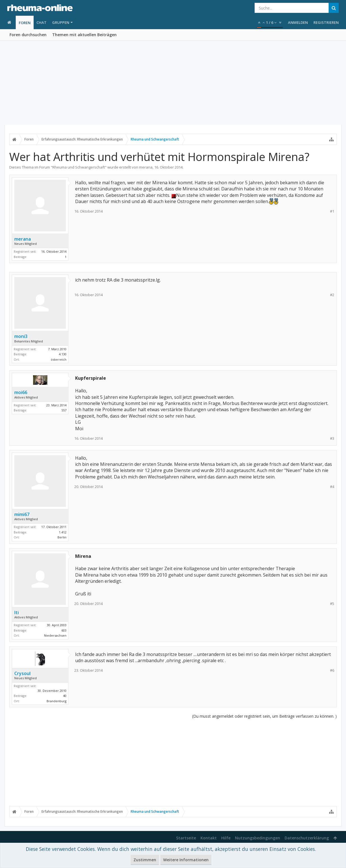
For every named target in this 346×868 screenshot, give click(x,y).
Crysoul (22, 673)
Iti (17, 613)
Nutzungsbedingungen (258, 838)
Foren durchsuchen (28, 35)
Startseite (186, 838)
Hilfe (226, 838)
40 (65, 696)
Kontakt (209, 838)
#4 (332, 487)
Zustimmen (145, 860)
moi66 (21, 392)
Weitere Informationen (186, 860)
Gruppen (61, 22)
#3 (332, 438)
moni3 (21, 336)
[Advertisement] (173, 83)
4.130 (63, 354)
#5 (332, 604)
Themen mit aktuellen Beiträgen (84, 35)
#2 (332, 295)
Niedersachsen (55, 635)
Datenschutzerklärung (307, 838)
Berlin (62, 537)
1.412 (63, 532)
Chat (41, 22)
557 (64, 410)
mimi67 (22, 514)
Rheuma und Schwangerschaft (79, 167)
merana (146, 167)
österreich (59, 359)
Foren (25, 23)
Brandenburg (56, 701)
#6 (332, 670)
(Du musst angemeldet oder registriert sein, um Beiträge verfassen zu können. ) (264, 716)
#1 (332, 211)
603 (64, 630)
